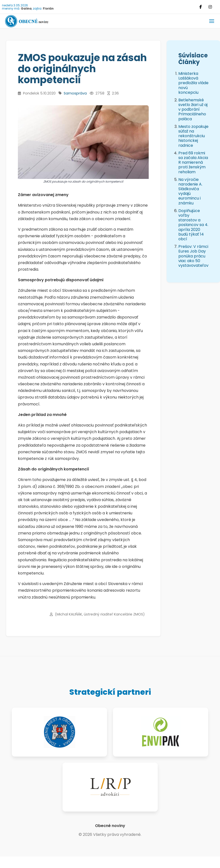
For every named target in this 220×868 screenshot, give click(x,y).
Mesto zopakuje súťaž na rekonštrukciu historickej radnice (193, 136)
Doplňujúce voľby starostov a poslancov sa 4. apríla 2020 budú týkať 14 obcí (193, 225)
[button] (212, 21)
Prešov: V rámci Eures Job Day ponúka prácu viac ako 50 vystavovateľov (193, 256)
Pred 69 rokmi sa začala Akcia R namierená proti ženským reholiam (193, 162)
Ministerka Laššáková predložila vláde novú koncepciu (193, 83)
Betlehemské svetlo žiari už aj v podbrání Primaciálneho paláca (193, 109)
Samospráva (75, 93)
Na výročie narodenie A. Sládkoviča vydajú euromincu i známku (190, 191)
